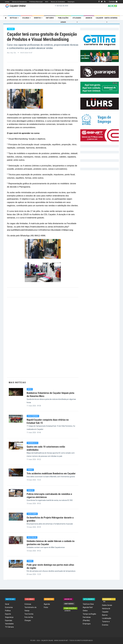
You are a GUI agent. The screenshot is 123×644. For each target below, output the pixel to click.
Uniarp (7, 2)
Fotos (46, 607)
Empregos (71, 2)
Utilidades (77, 19)
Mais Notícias (17, 382)
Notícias (14, 18)
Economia (9, 607)
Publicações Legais (63, 19)
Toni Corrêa (29, 614)
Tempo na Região (89, 614)
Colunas (26, 18)
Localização (107, 618)
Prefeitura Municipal (36, 2)
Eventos (38, 18)
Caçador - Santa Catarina (107, 19)
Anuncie (89, 18)
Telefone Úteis (88, 604)
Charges (28, 620)
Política (8, 611)
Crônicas (28, 604)
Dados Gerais (107, 605)
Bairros (105, 615)
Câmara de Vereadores (19, 2)
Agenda (47, 604)
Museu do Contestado (58, 2)
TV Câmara (9, 627)
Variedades (9, 624)
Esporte (8, 614)
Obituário (50, 18)
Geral (7, 604)
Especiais (9, 620)
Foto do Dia (29, 617)
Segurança (9, 617)
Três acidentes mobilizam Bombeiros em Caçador (51, 473)
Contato (113, 2)
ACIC (47, 2)
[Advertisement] (43, 337)
